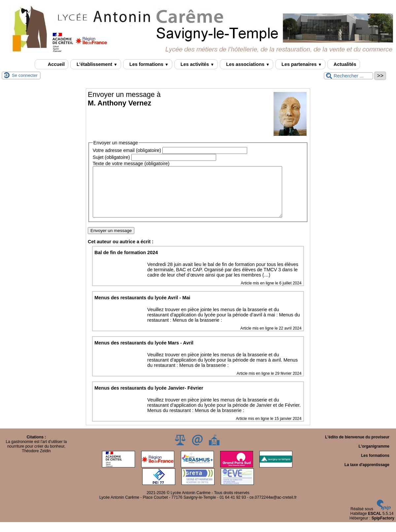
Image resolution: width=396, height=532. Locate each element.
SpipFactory (383, 528)
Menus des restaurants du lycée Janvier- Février (149, 398)
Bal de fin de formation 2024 (126, 262)
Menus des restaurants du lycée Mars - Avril (144, 353)
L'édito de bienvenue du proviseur (357, 447)
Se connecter (25, 75)
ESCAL (375, 523)
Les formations (148, 64)
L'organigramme (374, 456)
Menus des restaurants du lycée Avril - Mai (142, 308)
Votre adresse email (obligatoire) (127, 150)
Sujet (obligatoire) (111, 157)
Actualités (344, 64)
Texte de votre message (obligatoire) (131, 163)
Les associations (247, 64)
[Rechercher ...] (348, 76)
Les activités (196, 64)
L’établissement (96, 64)
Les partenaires (300, 64)
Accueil (51, 64)
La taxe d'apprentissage (367, 475)
